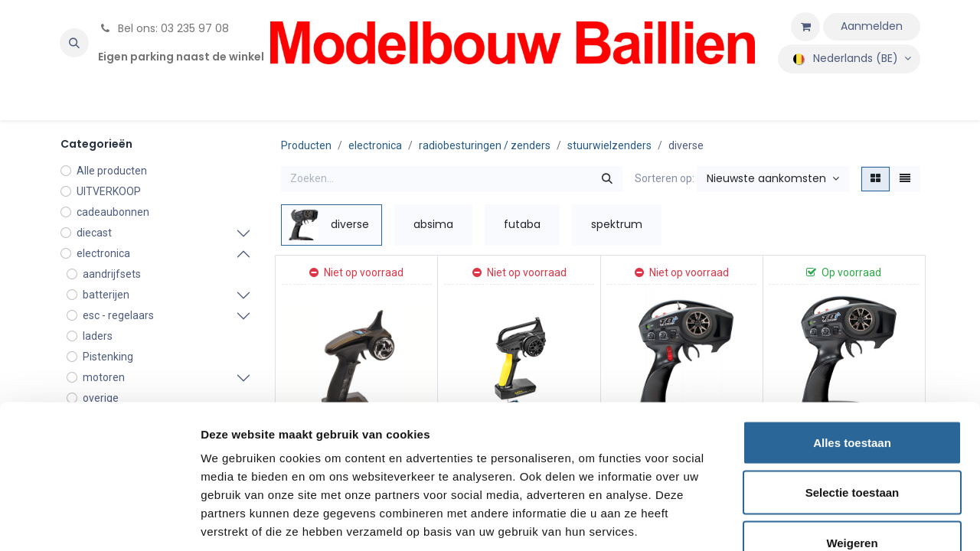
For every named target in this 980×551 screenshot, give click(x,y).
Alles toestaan (852, 350)
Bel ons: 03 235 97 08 (163, 28)
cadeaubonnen (113, 212)
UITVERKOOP (109, 191)
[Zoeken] (607, 179)
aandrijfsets (112, 274)
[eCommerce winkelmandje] (805, 27)
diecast (94, 233)
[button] (74, 43)
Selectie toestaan (853, 401)
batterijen (106, 295)
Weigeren (852, 450)
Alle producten (112, 171)
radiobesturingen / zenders (485, 145)
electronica (103, 253)
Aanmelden (872, 26)
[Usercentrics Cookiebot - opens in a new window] (99, 521)
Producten (306, 145)
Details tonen (827, 521)
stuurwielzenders (609, 145)
